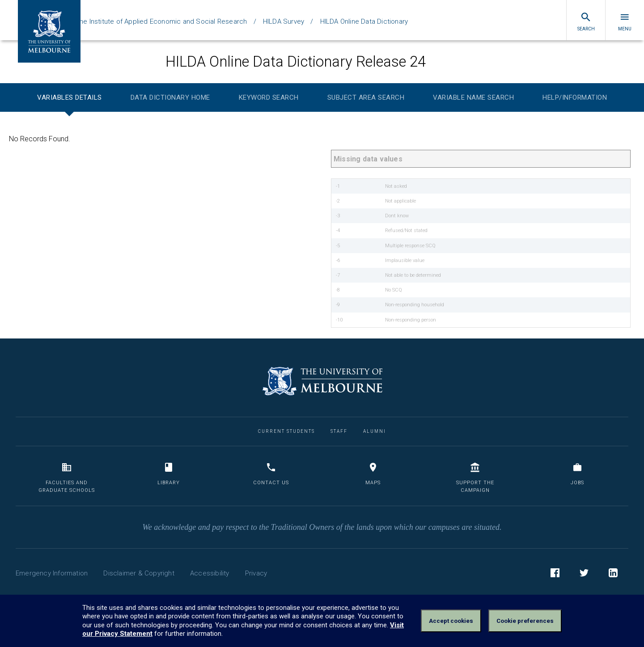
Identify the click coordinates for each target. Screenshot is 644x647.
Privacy (256, 573)
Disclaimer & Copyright (139, 573)
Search (586, 21)
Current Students (286, 431)
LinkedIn (613, 574)
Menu (625, 21)
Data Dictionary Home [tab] (170, 97)
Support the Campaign (475, 478)
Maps (373, 474)
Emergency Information (52, 573)
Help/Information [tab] (575, 97)
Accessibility (210, 573)
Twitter (584, 574)
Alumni (375, 431)
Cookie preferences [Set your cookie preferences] (525, 621)
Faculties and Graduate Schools (67, 478)
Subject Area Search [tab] (366, 97)
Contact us (271, 474)
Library (169, 474)
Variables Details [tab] (70, 97)
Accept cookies (451, 621)
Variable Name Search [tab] (473, 97)
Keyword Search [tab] (269, 97)
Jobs (577, 474)
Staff (339, 431)
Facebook (555, 574)
